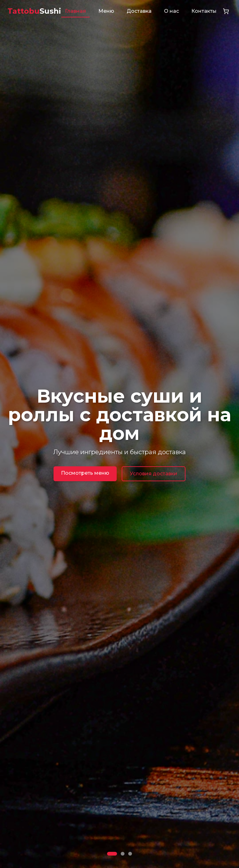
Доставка (139, 11)
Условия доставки (154, 474)
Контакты (204, 11)
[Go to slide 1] (112, 854)
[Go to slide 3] (130, 854)
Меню (106, 11)
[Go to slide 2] (123, 854)
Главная (75, 11)
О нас (171, 11)
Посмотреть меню (85, 473)
